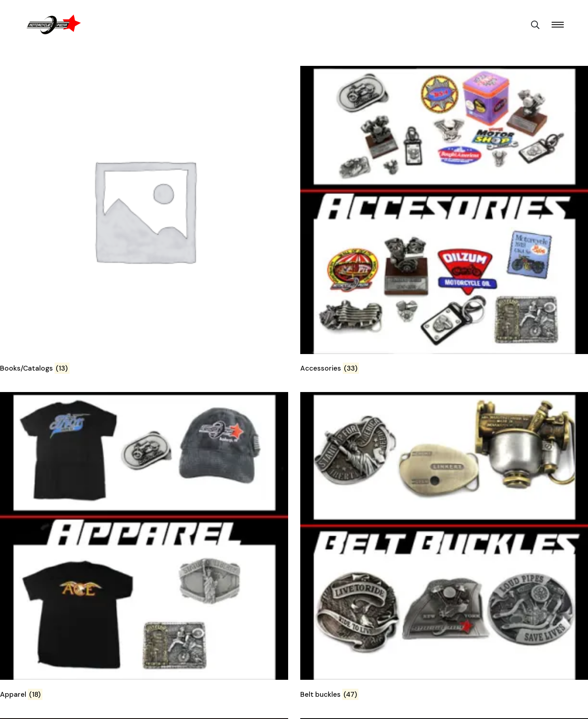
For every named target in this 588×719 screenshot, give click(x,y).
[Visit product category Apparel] (144, 547)
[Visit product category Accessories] (444, 221)
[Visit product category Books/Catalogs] (144, 221)
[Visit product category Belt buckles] (444, 547)
